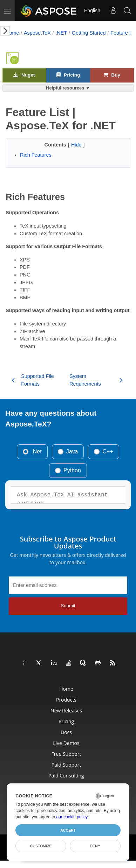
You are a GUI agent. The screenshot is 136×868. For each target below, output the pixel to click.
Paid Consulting (66, 776)
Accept (68, 830)
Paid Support (66, 765)
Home (12, 33)
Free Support (66, 754)
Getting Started (89, 33)
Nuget (24, 75)
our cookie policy (72, 817)
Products (66, 700)
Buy (112, 75)
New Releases (66, 711)
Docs (66, 732)
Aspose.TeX (37, 33)
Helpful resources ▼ (68, 88)
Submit (68, 606)
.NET (61, 33)
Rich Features (36, 155)
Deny (95, 846)
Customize (41, 846)
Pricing (68, 75)
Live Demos (66, 743)
